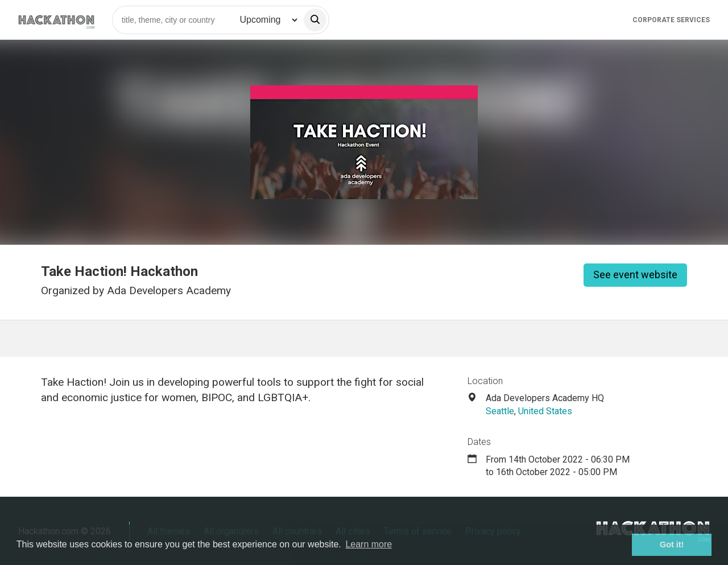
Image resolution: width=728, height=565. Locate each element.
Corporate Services (671, 20)
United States (545, 411)
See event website (635, 275)
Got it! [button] (672, 545)
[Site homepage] (56, 20)
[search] (315, 20)
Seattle (500, 411)
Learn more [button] (369, 544)
